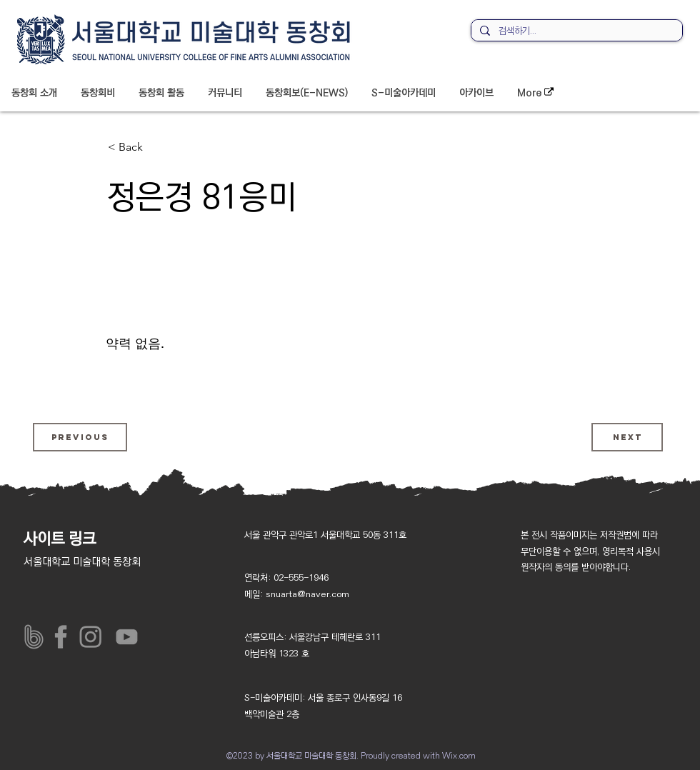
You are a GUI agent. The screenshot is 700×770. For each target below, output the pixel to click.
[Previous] (80, 437)
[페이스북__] (64, 637)
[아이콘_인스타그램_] (94, 637)
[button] (34, 93)
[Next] (627, 437)
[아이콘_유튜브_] (124, 637)
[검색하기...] (575, 31)
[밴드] (34, 637)
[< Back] (155, 147)
